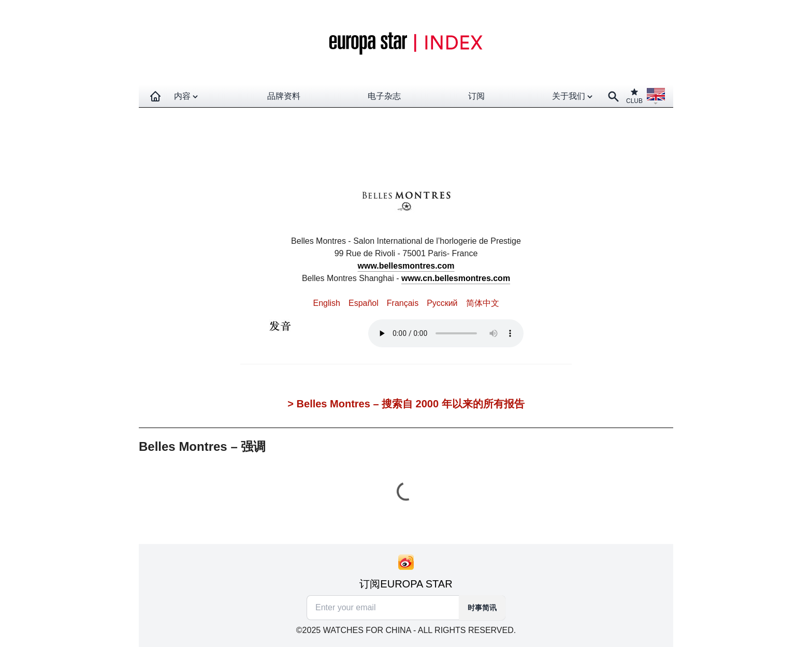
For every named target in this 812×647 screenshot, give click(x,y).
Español (364, 303)
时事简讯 (482, 608)
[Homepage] (155, 96)
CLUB (634, 96)
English (326, 303)
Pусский (442, 303)
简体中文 (483, 303)
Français (403, 303)
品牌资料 (284, 96)
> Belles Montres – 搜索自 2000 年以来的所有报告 (406, 404)
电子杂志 (384, 96)
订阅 (476, 96)
